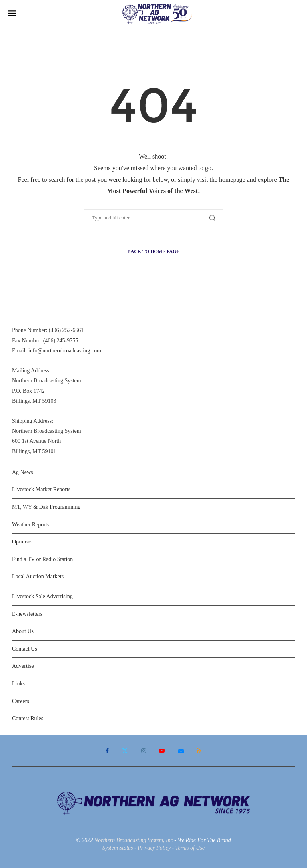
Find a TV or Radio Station (42, 559)
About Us (23, 631)
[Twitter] (125, 751)
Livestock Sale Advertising (42, 596)
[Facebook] (107, 751)
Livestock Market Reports (41, 489)
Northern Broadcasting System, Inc (134, 840)
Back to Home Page (153, 251)
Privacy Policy (154, 848)
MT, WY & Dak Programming (46, 507)
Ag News (23, 472)
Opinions (22, 542)
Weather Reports (31, 525)
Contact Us (25, 649)
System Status (118, 848)
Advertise (23, 666)
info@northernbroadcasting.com (65, 351)
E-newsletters (27, 614)
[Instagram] (144, 751)
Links (18, 684)
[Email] (181, 751)
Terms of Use (190, 848)
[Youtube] (162, 751)
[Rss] (199, 751)
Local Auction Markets (38, 576)
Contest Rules (28, 718)
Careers (21, 701)
